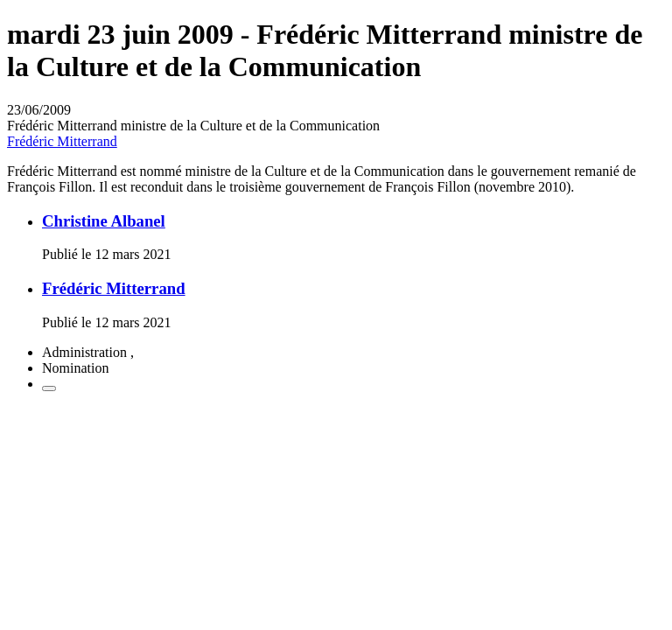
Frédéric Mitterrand (62, 141)
